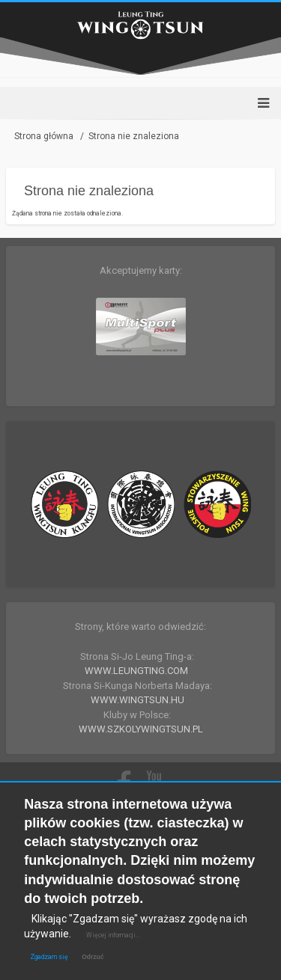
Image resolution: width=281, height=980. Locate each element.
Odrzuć (93, 957)
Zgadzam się (49, 957)
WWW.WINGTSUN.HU (138, 700)
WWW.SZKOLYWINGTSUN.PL (141, 729)
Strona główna (44, 136)
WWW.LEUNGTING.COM (136, 671)
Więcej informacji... (113, 935)
